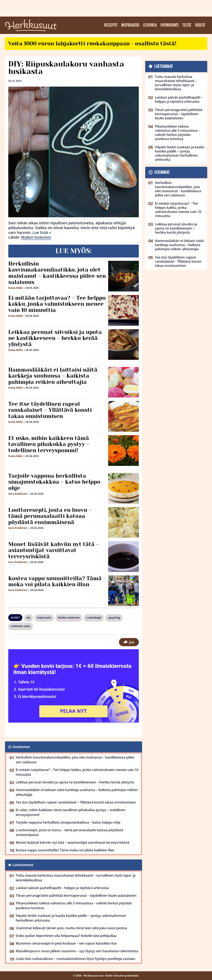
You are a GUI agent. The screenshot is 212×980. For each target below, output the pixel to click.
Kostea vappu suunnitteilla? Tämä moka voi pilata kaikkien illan (55, 581)
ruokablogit (94, 617)
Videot (200, 25)
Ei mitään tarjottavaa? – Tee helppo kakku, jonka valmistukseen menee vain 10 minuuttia (57, 304)
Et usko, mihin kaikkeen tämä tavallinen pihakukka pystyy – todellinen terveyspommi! (49, 444)
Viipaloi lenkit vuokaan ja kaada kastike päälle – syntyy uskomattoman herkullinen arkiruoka (71, 918)
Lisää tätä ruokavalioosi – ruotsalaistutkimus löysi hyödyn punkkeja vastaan (75, 959)
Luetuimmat (23, 865)
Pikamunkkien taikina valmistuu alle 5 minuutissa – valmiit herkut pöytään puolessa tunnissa (74, 906)
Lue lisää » (42, 232)
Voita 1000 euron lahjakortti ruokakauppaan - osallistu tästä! (92, 44)
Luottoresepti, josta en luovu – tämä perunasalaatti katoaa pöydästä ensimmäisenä (50, 516)
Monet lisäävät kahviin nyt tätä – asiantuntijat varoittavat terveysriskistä (54, 550)
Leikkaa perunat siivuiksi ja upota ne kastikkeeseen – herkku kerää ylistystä (55, 338)
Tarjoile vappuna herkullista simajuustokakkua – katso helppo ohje (54, 482)
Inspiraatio (130, 25)
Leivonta (150, 25)
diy (28, 617)
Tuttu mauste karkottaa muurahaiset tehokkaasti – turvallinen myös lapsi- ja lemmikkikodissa (76, 878)
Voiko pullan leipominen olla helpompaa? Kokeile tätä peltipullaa (66, 936)
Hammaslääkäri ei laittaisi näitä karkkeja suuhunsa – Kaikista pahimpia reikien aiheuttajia (53, 376)
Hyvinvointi (169, 25)
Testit (187, 25)
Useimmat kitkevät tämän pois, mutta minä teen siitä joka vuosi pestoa (71, 928)
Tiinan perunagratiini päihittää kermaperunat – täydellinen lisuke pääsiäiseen (76, 895)
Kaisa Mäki (16, 288)
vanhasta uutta (21, 626)
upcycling (114, 617)
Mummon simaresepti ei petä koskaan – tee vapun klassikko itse (66, 943)
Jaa (129, 642)
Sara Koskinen (18, 494)
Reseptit (111, 25)
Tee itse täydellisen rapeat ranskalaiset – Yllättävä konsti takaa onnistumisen (50, 410)
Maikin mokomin (36, 237)
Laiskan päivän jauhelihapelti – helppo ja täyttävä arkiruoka (62, 888)
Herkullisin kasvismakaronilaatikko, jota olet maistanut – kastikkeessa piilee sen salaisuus (57, 273)
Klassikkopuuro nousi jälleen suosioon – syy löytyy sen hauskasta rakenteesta (77, 951)
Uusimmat (21, 747)
